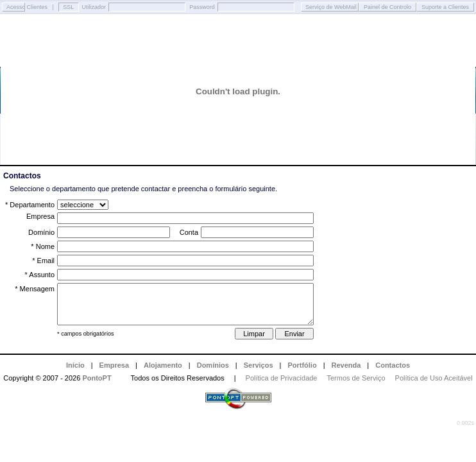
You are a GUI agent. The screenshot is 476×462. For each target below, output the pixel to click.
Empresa (114, 365)
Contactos (393, 365)
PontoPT (97, 378)
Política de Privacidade (282, 378)
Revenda (346, 365)
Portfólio (302, 365)
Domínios (213, 365)
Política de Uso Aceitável (434, 378)
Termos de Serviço (356, 378)
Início (75, 365)
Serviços (259, 365)
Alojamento (163, 365)
